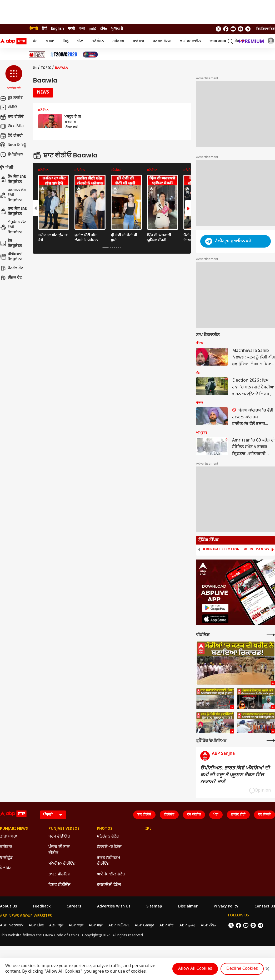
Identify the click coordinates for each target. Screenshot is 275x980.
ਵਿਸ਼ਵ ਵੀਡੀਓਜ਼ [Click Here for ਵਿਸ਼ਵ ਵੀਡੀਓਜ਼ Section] (59, 885)
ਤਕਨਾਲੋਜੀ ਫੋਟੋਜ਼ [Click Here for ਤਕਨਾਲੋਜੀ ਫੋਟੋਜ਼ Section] (109, 885)
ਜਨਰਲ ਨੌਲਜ (162, 41)
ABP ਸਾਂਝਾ (167, 925)
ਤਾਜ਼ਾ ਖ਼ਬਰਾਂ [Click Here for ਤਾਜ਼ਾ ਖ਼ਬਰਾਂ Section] (8, 837)
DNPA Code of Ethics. (61, 936)
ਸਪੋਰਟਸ (118, 41)
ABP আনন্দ (76, 925)
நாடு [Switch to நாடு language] (92, 29)
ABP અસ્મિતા (119, 925)
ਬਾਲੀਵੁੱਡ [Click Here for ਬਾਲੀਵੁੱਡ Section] (6, 858)
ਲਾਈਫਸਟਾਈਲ (190, 41)
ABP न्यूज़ (56, 925)
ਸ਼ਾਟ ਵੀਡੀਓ (12, 117)
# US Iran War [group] (258, 549)
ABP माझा (96, 925)
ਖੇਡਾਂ (216, 815)
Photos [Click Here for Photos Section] (105, 829)
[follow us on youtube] (233, 29)
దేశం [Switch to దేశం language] (104, 29)
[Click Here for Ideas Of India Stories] (37, 55)
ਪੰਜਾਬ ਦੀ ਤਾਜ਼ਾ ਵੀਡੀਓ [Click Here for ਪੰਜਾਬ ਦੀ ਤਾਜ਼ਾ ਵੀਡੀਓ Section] (59, 850)
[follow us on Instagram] (241, 29)
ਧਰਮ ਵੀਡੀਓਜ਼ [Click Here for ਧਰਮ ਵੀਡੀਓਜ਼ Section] (59, 837)
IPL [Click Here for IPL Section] (148, 829)
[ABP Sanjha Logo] (14, 41)
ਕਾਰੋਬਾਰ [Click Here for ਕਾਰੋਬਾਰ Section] (6, 847)
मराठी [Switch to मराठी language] (71, 29)
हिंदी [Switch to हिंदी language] (44, 29)
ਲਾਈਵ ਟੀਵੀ (238, 815)
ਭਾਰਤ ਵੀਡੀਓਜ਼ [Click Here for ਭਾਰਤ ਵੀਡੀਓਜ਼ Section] (59, 874)
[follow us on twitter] (218, 29)
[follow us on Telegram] (248, 29)
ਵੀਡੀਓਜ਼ (169, 815)
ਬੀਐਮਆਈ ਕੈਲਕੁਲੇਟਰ (12, 257)
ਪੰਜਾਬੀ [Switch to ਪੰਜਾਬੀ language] (33, 29)
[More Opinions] (271, 740)
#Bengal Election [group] (221, 549)
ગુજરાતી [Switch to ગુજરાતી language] (117, 29)
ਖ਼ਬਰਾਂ (50, 41)
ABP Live (36, 925)
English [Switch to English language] (57, 29)
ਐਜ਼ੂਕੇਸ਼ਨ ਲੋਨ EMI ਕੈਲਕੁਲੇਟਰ (13, 227)
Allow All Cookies (195, 969)
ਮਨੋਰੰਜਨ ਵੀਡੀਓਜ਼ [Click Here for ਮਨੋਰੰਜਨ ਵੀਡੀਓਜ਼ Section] (62, 864)
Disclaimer (188, 907)
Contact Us (265, 907)
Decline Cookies (242, 969)
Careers (74, 907)
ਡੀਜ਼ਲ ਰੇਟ (11, 278)
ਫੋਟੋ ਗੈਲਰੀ (11, 136)
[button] (14, 78)
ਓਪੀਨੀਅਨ (11, 155)
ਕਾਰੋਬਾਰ (138, 41)
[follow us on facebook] (226, 29)
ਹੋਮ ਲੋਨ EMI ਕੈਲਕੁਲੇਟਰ (13, 179)
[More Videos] (271, 635)
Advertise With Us (114, 907)
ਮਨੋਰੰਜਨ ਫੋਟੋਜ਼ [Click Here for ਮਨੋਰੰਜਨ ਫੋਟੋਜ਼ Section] (108, 837)
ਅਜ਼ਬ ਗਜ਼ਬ (218, 41)
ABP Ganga (144, 925)
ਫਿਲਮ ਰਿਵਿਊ (13, 145)
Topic (46, 68)
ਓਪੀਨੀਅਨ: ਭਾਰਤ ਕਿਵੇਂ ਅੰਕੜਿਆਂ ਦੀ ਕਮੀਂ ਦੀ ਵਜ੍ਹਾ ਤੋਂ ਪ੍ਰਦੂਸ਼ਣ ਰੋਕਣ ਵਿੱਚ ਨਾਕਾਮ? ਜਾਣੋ (235, 775)
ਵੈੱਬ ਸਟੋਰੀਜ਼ (12, 126)
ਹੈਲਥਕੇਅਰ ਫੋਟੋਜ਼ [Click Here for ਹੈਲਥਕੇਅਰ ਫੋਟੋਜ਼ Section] (109, 847)
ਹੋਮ (35, 41)
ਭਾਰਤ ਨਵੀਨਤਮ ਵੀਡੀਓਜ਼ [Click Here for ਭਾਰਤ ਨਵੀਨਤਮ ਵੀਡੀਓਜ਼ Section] (109, 861)
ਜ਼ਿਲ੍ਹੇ (66, 41)
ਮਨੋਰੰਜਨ (98, 41)
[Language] (53, 815)
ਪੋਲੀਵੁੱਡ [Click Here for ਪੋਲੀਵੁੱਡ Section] (6, 868)
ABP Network (12, 925)
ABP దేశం (208, 925)
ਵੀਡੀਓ (8, 107)
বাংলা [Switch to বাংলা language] (82, 29)
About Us (8, 907)
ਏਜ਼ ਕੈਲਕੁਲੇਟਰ (11, 243)
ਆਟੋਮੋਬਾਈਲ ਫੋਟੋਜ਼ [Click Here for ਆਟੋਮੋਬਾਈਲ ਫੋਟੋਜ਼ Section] (111, 874)
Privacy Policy (226, 907)
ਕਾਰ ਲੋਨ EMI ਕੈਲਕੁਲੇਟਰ (14, 211)
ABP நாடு (187, 925)
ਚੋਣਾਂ (80, 41)
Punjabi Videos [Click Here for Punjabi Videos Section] (64, 829)
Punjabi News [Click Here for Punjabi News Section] (14, 829)
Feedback (42, 907)
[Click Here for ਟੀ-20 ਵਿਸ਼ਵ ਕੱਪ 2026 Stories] (64, 55)
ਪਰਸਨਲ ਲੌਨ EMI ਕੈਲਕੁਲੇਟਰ (13, 195)
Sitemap (154, 907)
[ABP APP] (215, 608)
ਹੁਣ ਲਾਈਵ (11, 98)
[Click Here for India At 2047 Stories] (90, 55)
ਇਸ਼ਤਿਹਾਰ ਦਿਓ (266, 29)
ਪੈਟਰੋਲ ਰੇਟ (12, 268)
